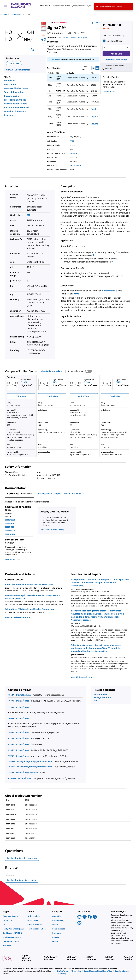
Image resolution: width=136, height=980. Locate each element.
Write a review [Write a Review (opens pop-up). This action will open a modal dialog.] (69, 37)
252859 (12, 767)
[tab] (5, 14)
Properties (9, 81)
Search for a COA (12, 559)
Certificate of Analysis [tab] (20, 494)
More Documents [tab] (74, 494)
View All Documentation (18, 70)
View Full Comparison (52, 371)
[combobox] (73, 6)
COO (18, 63)
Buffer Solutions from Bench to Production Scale (29, 585)
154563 (12, 761)
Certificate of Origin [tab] (48, 494)
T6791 (11, 701)
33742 (11, 756)
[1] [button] (93, 255)
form (76, 294)
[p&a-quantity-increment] (128, 48)
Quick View (21, 396)
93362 (11, 750)
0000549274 (10, 527)
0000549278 (10, 520)
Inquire (94, 109)
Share (95, 23)
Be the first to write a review (23, 881)
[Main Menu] (6, 6)
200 (29, 215)
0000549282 (10, 523)
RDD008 (12, 779)
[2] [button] (112, 261)
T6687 (11, 695)
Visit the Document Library (52, 530)
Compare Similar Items (16, 88)
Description (10, 84)
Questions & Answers (15, 111)
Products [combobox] (44, 6)
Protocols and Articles (15, 100)
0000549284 (10, 534)
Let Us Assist (109, 91)
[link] (14, 916)
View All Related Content (18, 617)
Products (3, 14)
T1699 (11, 773)
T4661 (11, 732)
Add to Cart (116, 54)
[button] (116, 41)
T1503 (11, 707)
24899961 (73, 153)
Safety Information (14, 92)
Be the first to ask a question (22, 858)
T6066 (11, 718)
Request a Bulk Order (116, 60)
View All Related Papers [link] (82, 677)
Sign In (55, 59)
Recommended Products (17, 107)
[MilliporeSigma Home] (21, 6)
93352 (11, 744)
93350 (11, 738)
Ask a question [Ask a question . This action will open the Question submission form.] (84, 37)
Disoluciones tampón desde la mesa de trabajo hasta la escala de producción (33, 597)
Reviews (8, 115)
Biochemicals (108, 291)
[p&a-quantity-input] (116, 48)
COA (10, 63)
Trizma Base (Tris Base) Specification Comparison (29, 609)
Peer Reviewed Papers (16, 104)
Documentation (12, 96)
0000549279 (10, 531)
